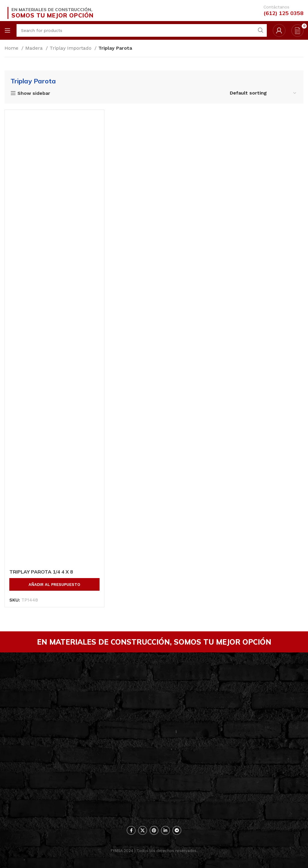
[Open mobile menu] (8, 30)
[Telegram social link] (177, 830)
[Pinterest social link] (154, 830)
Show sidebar (34, 93)
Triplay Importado (71, 48)
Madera (35, 48)
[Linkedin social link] (165, 830)
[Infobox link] (279, 11)
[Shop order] (263, 93)
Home (12, 48)
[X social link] (143, 830)
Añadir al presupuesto (54, 585)
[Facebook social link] (131, 830)
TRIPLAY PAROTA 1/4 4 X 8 (41, 572)
